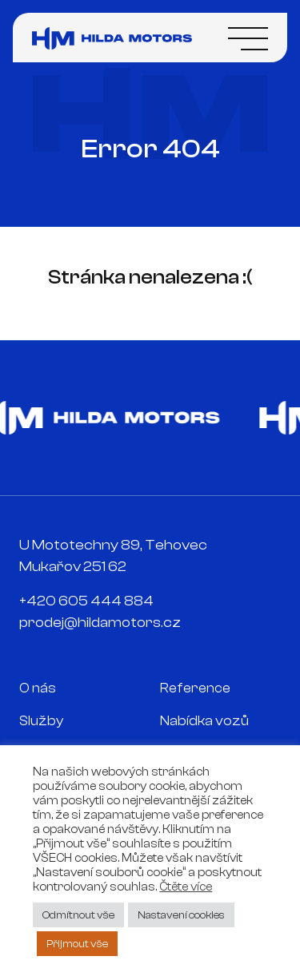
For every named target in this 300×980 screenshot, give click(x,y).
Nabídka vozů (204, 721)
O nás (38, 688)
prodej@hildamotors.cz (100, 623)
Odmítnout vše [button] (78, 915)
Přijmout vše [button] (77, 944)
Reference (195, 688)
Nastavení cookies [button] (181, 915)
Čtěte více (186, 887)
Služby (42, 721)
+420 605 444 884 (86, 601)
